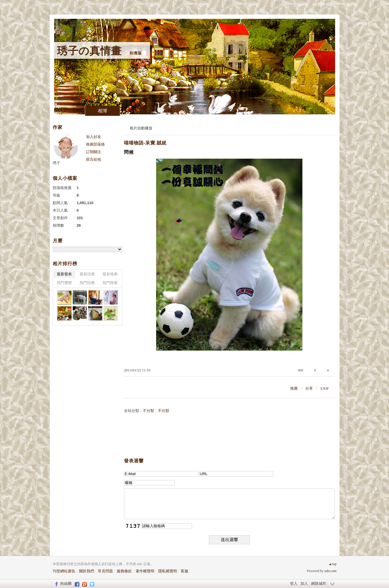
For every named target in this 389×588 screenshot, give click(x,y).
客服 (185, 571)
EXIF (325, 388)
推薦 (294, 388)
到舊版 (136, 53)
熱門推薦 (110, 283)
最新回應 (87, 274)
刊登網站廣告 (64, 571)
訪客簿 (138, 111)
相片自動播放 (141, 128)
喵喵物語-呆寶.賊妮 (145, 143)
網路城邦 (319, 584)
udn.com (330, 571)
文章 (67, 111)
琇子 (56, 163)
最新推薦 (110, 274)
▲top (332, 564)
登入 (294, 584)
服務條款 (124, 571)
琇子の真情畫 (89, 51)
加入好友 (94, 137)
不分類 (148, 411)
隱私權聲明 (168, 571)
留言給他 (94, 159)
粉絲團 (66, 584)
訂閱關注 (94, 152)
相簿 (103, 111)
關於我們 (87, 571)
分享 (309, 388)
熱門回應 (87, 283)
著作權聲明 (145, 571)
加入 (304, 584)
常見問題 (105, 571)
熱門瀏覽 (64, 283)
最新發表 (64, 274)
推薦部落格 (95, 144)
